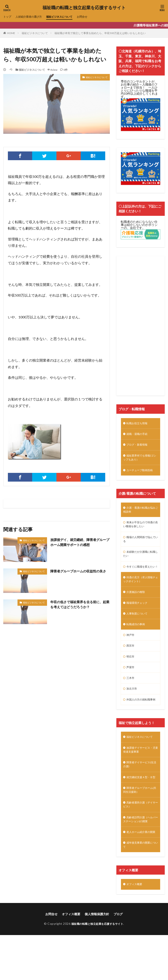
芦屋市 (131, 687)
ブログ (118, 959)
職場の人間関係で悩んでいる (140, 546)
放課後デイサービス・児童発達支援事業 (140, 777)
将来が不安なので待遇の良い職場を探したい (140, 530)
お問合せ (93, 17)
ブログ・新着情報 (139, 446)
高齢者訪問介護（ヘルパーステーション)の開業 (140, 857)
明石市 (131, 675)
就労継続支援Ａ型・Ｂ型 (140, 809)
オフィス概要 (136, 929)
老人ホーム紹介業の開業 (140, 873)
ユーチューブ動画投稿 (142, 474)
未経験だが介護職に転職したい (140, 562)
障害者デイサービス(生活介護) (141, 793)
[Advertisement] (141, 326)
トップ (8, 17)
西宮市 (131, 664)
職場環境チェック (139, 619)
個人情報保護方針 (97, 959)
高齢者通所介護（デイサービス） (140, 841)
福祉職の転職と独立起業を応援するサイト (84, 8)
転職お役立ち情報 (139, 424)
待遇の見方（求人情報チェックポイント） (140, 594)
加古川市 (133, 709)
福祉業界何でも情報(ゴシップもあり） (141, 460)
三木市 (131, 698)
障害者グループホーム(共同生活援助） (140, 825)
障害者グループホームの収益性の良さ (78, 574)
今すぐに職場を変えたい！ (140, 578)
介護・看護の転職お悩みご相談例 (140, 514)
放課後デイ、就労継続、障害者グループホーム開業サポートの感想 (78, 542)
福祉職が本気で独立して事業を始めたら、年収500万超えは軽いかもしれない (100, 33)
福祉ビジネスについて (67, 17)
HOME (11, 33)
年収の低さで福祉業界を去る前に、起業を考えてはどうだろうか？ (78, 605)
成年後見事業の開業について (140, 889)
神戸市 (131, 653)
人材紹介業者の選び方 (32, 17)
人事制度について (139, 630)
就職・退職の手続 (139, 435)
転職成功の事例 (137, 641)
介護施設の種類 (137, 607)
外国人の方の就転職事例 (140, 723)
